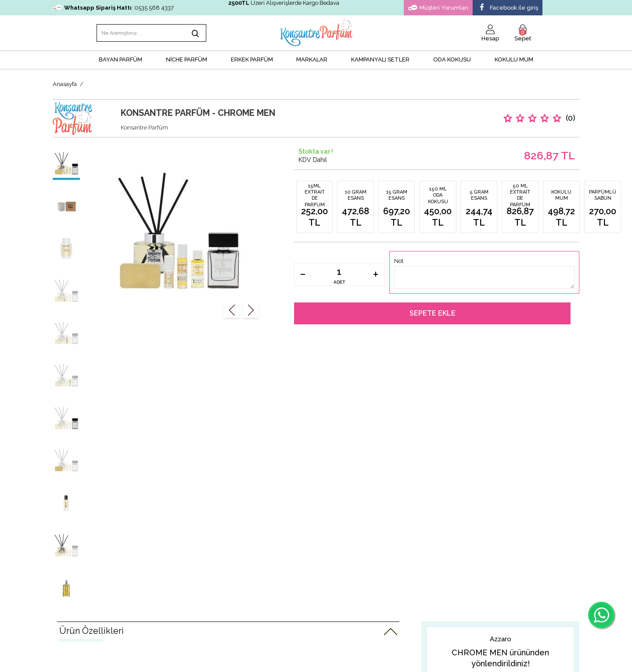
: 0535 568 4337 (113, 8)
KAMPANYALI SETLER (380, 59)
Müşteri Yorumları (438, 8)
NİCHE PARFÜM (187, 59)
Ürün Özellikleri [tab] (92, 631)
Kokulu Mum (514, 59)
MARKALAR (312, 59)
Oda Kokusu (452, 59)
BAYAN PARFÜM (120, 59)
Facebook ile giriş (508, 8)
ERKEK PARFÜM (252, 59)
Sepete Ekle (433, 313)
